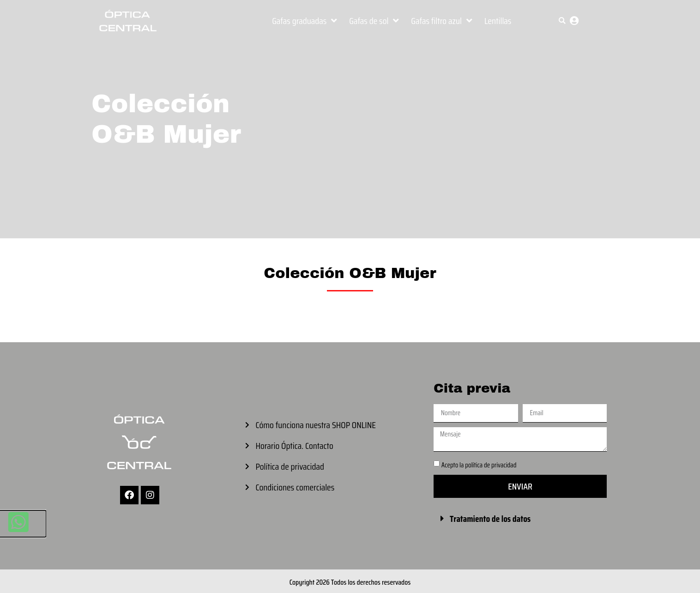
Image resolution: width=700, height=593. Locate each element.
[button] (562, 21)
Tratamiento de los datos (490, 519)
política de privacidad (491, 465)
